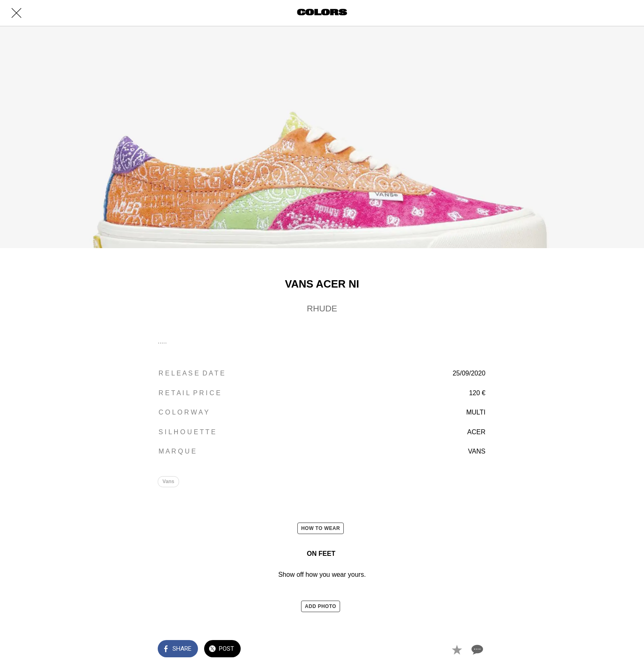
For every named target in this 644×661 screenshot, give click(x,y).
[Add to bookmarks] (457, 649)
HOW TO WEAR (321, 528)
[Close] (16, 13)
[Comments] (476, 649)
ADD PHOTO (320, 606)
